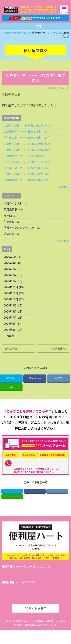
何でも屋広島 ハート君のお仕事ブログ (28, 167)
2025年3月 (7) (12, 274)
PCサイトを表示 (36, 622)
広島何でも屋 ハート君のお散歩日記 (26, 179)
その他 (8, 220)
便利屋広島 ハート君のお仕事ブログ (26, 142)
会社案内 (10, 602)
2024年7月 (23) (13, 322)
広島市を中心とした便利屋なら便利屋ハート (37, 635)
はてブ (59, 383)
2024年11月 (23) (14, 298)
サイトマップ (56, 612)
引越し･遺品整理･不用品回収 (20, 581)
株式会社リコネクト (47, 638)
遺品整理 (9, 238)
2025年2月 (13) (13, 280)
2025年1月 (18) (13, 286)
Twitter (12, 497)
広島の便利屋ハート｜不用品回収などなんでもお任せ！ (28, 2)
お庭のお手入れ (13, 208)
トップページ (11, 612)
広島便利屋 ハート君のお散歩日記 (25, 161)
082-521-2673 (37, 468)
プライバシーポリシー (34, 612)
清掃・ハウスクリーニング (20, 232)
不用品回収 (10, 214)
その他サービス (45, 581)
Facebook (35, 383)
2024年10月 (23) (14, 304)
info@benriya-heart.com (47, 558)
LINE (12, 504)
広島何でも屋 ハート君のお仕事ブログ (28, 130)
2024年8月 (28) (13, 316)
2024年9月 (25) (13, 310)
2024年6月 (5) (12, 328)
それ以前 (9, 341)
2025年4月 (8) (12, 268)
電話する (20, 32)
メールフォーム (56, 32)
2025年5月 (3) (12, 262)
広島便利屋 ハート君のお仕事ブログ (26, 136)
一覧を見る (62, 192)
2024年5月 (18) (13, 335)
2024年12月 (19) (14, 292)
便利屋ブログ (25, 602)
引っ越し (9, 226)
